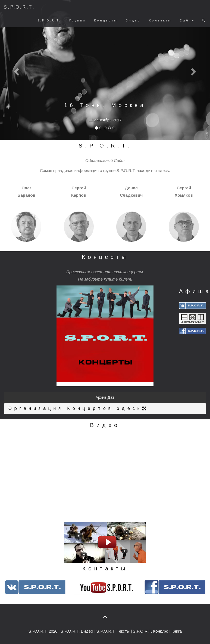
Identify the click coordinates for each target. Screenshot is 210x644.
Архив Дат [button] (105, 397)
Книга (177, 631)
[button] (16, 70)
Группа (78, 20)
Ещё (187, 20)
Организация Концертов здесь (79, 408)
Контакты (160, 20)
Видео (133, 20)
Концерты (106, 20)
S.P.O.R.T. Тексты (113, 631)
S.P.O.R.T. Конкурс (151, 631)
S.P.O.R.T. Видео (77, 631)
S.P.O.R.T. (19, 7)
